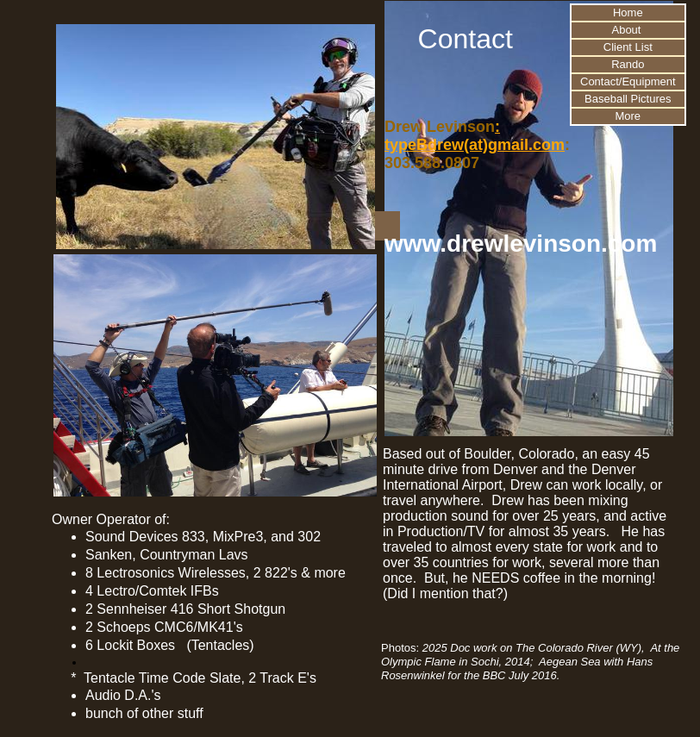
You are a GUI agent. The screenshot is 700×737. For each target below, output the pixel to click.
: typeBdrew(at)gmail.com (475, 136)
